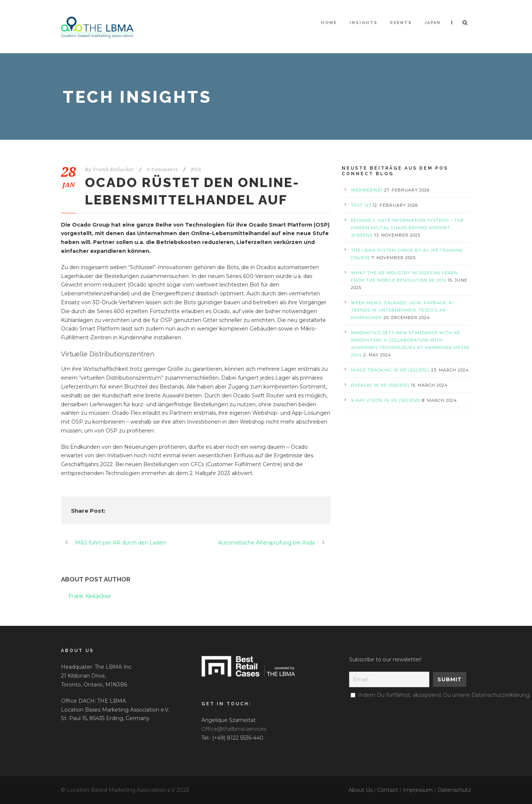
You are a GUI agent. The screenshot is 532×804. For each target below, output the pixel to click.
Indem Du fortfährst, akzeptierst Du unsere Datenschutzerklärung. (444, 695)
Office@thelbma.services (234, 729)
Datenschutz (454, 790)
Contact (388, 790)
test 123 (361, 205)
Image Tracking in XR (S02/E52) (390, 370)
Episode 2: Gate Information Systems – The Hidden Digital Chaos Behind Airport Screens (407, 228)
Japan (433, 23)
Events (401, 23)
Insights (364, 23)
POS (196, 169)
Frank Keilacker (114, 169)
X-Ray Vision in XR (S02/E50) (386, 400)
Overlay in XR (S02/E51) (380, 385)
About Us (360, 790)
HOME (329, 23)
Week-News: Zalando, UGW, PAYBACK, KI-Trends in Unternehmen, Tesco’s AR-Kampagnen (403, 310)
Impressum (418, 790)
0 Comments (163, 169)
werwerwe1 (367, 190)
